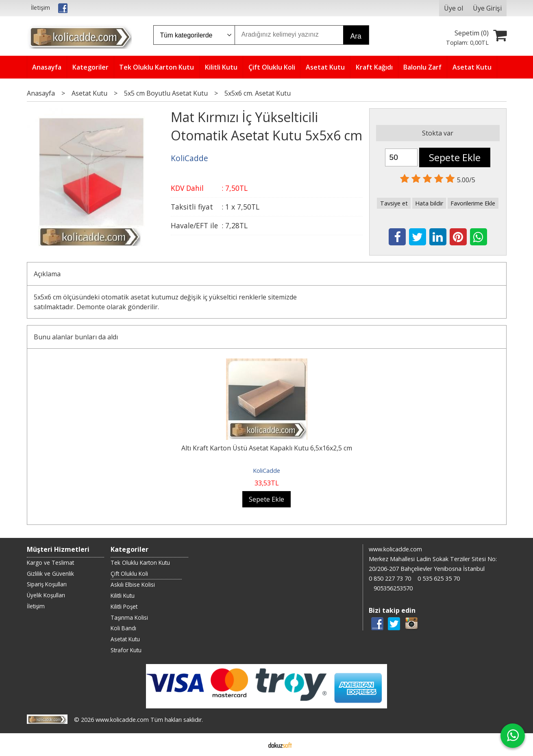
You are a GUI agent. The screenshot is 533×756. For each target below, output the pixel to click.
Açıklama (47, 274)
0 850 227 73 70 (390, 578)
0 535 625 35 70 (439, 578)
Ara (356, 36)
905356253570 (393, 588)
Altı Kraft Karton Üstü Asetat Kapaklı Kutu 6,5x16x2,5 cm (267, 448)
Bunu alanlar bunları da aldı (76, 337)
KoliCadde (266, 471)
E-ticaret (253, 745)
